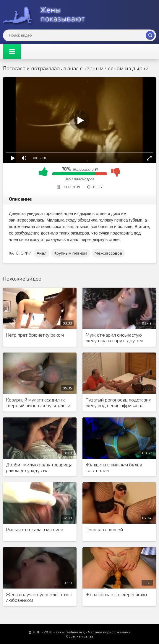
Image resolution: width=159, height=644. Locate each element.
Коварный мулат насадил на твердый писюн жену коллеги (38, 402)
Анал (42, 253)
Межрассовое (108, 253)
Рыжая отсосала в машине (35, 529)
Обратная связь (80, 636)
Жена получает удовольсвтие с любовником (39, 597)
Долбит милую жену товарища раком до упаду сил (39, 467)
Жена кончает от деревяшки (116, 594)
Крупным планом (70, 253)
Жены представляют (47, 15)
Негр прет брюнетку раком (35, 335)
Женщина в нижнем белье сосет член (114, 467)
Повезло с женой (104, 529)
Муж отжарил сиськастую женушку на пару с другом (114, 337)
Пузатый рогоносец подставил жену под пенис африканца (118, 402)
